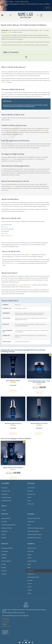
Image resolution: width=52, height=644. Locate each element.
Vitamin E (30, 590)
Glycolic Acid (30, 571)
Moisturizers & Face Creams (34, 518)
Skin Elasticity (5, 531)
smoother (4, 82)
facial (15, 257)
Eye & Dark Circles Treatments (34, 538)
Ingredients (31, 544)
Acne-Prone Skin (31, 488)
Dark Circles (4, 522)
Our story (4, 510)
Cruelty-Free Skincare (6, 501)
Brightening (4, 555)
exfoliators (43, 130)
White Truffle (31, 551)
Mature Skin (30, 491)
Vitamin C (30, 587)
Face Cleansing (5, 551)
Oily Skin (29, 497)
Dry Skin (29, 501)
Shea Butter (30, 580)
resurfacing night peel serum (11, 263)
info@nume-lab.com (6, 626)
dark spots (8, 32)
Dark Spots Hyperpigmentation (8, 525)
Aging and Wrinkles (6, 518)
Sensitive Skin (31, 504)
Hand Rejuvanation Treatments (34, 534)
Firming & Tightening (6, 561)
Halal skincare (29, 285)
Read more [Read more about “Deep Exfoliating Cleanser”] (13, 391)
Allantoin (30, 555)
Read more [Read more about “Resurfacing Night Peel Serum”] (13, 434)
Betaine (29, 564)
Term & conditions (6, 620)
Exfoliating (4, 558)
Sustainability (5, 483)
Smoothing (4, 571)
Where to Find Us (6, 622)
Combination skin (8, 236)
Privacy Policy (5, 618)
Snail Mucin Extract (32, 548)
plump (34, 159)
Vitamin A (30, 584)
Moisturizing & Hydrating (7, 548)
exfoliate (16, 76)
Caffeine (29, 593)
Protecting (4, 574)
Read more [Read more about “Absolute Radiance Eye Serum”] (39, 434)
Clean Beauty (4, 488)
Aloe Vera (30, 558)
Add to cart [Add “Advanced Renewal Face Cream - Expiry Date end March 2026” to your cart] (39, 392)
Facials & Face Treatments (33, 531)
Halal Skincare (5, 494)
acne (43, 30)
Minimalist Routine (6, 491)
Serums (29, 525)
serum (30, 255)
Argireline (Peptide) (32, 561)
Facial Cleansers (31, 522)
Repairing (4, 567)
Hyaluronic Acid (31, 574)
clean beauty (20, 285)
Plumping (4, 564)
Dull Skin (3, 534)
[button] (2, 15)
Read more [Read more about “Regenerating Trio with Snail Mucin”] (13, 478)
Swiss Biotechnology (6, 497)
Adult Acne (4, 538)
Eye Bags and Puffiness (7, 528)
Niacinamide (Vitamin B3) (33, 577)
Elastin (29, 567)
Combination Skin (31, 494)
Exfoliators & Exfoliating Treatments (36, 528)
